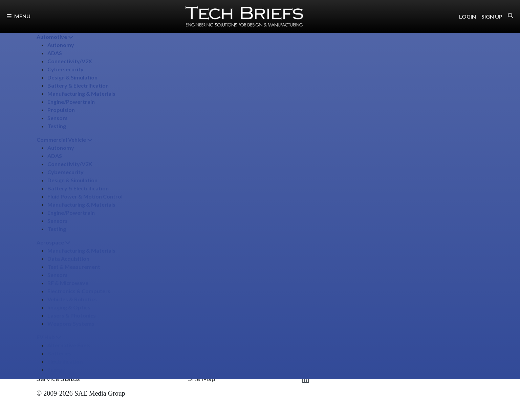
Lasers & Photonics (72, 315)
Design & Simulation (72, 77)
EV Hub (49, 337)
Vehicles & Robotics (72, 299)
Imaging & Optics (69, 307)
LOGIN (468, 16)
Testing (57, 126)
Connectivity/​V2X (70, 61)
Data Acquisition (68, 259)
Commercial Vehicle (64, 139)
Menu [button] (19, 16)
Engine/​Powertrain (71, 102)
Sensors (58, 118)
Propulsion (61, 110)
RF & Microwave (68, 283)
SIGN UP (492, 16)
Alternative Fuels (69, 345)
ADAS (55, 53)
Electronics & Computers (79, 291)
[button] (511, 16)
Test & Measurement (74, 267)
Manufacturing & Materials (81, 94)
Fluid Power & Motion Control (85, 196)
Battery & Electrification (78, 85)
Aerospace (53, 242)
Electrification (65, 361)
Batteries (59, 353)
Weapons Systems (71, 323)
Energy (56, 369)
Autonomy (61, 45)
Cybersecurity (66, 69)
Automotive (55, 37)
